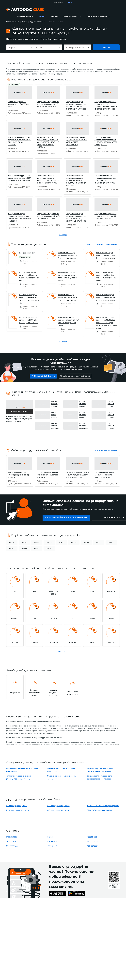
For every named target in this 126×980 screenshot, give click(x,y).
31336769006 (12, 837)
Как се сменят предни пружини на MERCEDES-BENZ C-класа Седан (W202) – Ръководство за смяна (107, 323)
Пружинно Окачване (38, 22)
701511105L (11, 841)
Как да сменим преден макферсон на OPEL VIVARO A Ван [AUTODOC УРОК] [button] (112, 415)
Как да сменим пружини (29, 253)
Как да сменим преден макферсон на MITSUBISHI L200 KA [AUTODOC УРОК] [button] (84, 415)
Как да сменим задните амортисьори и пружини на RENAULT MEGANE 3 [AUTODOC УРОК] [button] (84, 404)
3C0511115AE (12, 846)
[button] (72, 16)
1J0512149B (52, 846)
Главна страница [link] (13, 22)
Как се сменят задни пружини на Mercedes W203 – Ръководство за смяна (29, 276)
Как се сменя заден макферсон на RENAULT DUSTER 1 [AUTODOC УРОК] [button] (55, 415)
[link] (25, 16)
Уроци (25, 22)
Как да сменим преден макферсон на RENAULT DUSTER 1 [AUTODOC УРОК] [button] (112, 404)
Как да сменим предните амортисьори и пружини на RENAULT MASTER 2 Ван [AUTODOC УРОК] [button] (84, 426)
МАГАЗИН (58, 2)
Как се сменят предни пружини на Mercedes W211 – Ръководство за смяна (29, 299)
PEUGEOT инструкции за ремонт (100, 810)
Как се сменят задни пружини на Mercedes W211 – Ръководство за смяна (106, 276)
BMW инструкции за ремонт (18, 810)
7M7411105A (92, 841)
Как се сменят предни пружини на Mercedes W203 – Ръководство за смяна (68, 276)
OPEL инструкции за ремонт (58, 806)
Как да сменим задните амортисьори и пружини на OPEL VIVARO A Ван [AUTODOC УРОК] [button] (56, 426)
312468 (50, 837)
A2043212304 (93, 846)
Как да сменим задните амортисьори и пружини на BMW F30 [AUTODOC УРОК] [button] (56, 404)
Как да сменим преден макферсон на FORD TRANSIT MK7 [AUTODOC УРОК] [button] (112, 426)
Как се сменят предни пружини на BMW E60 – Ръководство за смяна (67, 255)
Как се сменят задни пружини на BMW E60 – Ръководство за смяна (106, 255)
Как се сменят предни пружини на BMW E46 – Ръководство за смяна (29, 320)
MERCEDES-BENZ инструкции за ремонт (103, 806)
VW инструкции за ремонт (17, 806)
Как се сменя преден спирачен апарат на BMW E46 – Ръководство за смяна (68, 321)
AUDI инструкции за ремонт (58, 810)
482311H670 (92, 837)
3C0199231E (52, 841)
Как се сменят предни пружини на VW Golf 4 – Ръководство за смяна (106, 297)
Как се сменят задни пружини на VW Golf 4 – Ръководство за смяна (67, 297)
